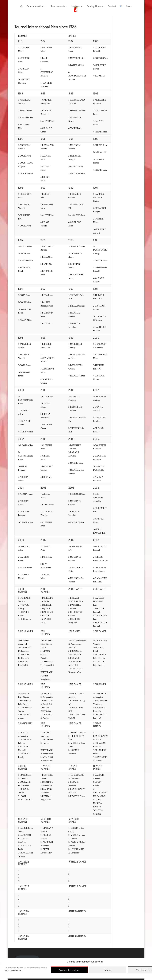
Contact (112, 6)
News (129, 6)
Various (76, 6)
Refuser (108, 970)
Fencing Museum (95, 6)
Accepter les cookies (69, 970)
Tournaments (58, 6)
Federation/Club (35, 6)
